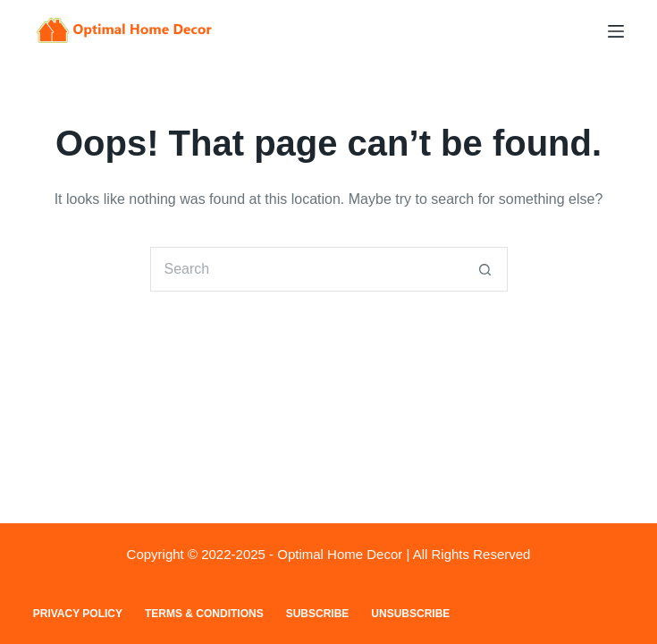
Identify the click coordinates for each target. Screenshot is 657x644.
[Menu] (616, 31)
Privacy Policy (78, 614)
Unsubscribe (410, 614)
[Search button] (485, 269)
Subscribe (318, 614)
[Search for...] (307, 269)
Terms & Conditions (204, 614)
